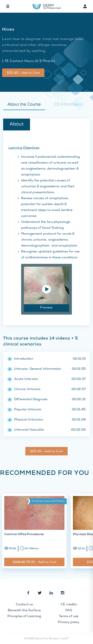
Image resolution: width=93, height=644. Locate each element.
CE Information (69, 105)
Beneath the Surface (24, 611)
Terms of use (69, 617)
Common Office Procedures (24, 535)
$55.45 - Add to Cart (23, 73)
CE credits (69, 605)
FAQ (69, 611)
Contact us (24, 605)
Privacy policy (69, 622)
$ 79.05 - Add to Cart (34, 562)
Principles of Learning (24, 617)
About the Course (24, 105)
